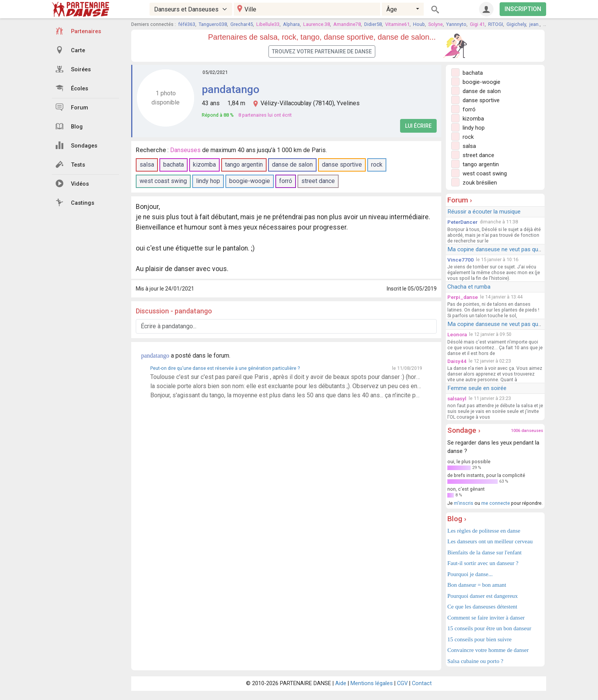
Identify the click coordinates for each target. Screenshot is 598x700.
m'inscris (464, 503)
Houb (419, 24)
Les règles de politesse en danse (484, 531)
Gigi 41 (477, 24)
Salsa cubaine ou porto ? (475, 661)
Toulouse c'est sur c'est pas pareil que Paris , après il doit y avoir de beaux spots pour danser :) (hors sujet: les (286, 377)
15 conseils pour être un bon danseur (489, 628)
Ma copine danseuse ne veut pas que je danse (506, 249)
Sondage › (464, 430)
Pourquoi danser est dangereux (483, 596)
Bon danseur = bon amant (477, 585)
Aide (341, 683)
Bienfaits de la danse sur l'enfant (485, 552)
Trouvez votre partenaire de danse (322, 51)
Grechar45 (242, 24)
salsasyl (457, 398)
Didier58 (373, 24)
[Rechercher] (435, 9)
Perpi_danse (463, 297)
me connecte (496, 503)
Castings (75, 202)
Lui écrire (418, 126)
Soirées (73, 69)
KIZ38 (549, 24)
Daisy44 (457, 361)
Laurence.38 (317, 24)
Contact (422, 683)
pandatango (231, 89)
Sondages (76, 145)
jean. (535, 24)
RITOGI (496, 24)
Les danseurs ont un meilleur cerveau (490, 541)
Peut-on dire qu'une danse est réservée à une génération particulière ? (225, 368)
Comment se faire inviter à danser (486, 618)
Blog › (457, 519)
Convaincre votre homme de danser (488, 650)
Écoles (72, 88)
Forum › (460, 200)
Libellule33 (268, 24)
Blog (69, 126)
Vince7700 (461, 260)
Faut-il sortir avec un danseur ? (483, 563)
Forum (72, 107)
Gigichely (516, 24)
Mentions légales (372, 683)
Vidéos (72, 183)
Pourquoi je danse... (470, 574)
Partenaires (78, 31)
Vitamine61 (397, 24)
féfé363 (187, 24)
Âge (392, 9)
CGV (402, 683)
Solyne (436, 24)
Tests (70, 164)
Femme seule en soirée (477, 388)
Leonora (457, 334)
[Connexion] (486, 9)
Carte (70, 50)
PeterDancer (462, 222)
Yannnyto (456, 24)
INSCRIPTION (523, 9)
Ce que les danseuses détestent (482, 607)
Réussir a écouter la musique (484, 212)
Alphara (291, 24)
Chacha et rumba (469, 287)
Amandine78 (347, 24)
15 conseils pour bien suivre (479, 639)
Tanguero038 (213, 24)
